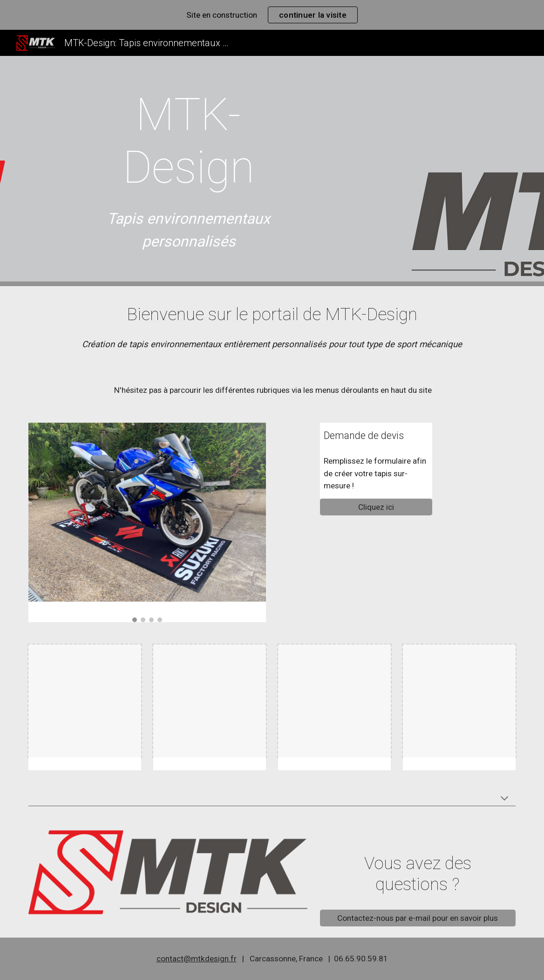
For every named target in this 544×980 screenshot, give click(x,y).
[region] (272, 15)
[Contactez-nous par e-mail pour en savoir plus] (418, 918)
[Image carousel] (147, 523)
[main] (189, 141)
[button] (504, 799)
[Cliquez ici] (376, 507)
